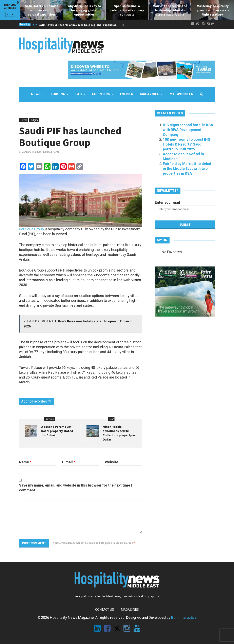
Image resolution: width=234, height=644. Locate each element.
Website (112, 462)
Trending (25, 24)
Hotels (23, 120)
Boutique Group (31, 229)
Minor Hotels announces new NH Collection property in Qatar (119, 433)
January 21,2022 (31, 152)
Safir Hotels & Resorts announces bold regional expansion (79, 25)
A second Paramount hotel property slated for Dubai (57, 431)
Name (25, 462)
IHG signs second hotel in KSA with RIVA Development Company (188, 130)
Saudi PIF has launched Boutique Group (70, 137)
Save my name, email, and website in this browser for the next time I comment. (75, 488)
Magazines (130, 610)
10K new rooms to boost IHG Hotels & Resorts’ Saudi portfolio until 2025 (187, 144)
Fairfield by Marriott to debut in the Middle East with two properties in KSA (187, 168)
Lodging (34, 120)
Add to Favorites (36, 401)
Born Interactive (184, 617)
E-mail (69, 462)
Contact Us (105, 610)
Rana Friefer (51, 152)
